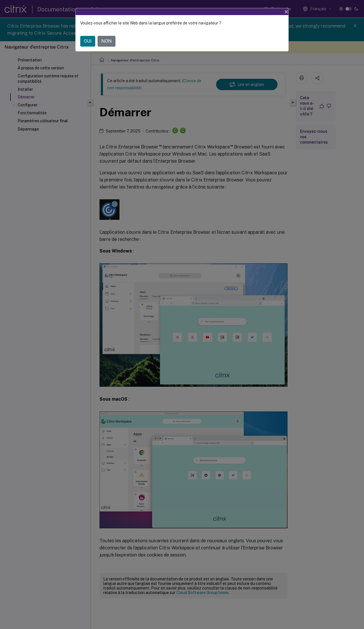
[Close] (286, 12)
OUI (88, 41)
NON (106, 41)
